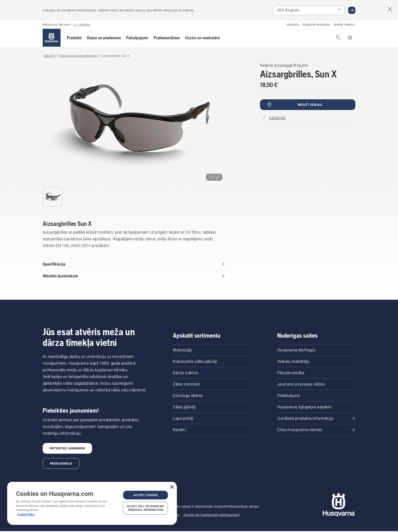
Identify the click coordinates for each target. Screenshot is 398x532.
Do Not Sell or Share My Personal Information (146, 508)
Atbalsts (293, 25)
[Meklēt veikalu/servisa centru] (350, 38)
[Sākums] (52, 38)
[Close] (172, 487)
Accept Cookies (146, 495)
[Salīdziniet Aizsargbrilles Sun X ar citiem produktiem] (274, 118)
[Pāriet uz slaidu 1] (52, 197)
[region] (92, 503)
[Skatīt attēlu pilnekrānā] (134, 123)
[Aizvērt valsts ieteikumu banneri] (390, 9)
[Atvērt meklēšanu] (338, 38)
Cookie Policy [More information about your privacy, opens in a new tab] (26, 514)
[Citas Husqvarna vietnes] (316, 430)
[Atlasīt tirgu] (309, 10)
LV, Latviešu (82, 25)
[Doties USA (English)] (352, 10)
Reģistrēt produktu (316, 25)
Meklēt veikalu (344, 25)
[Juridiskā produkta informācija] (316, 418)
